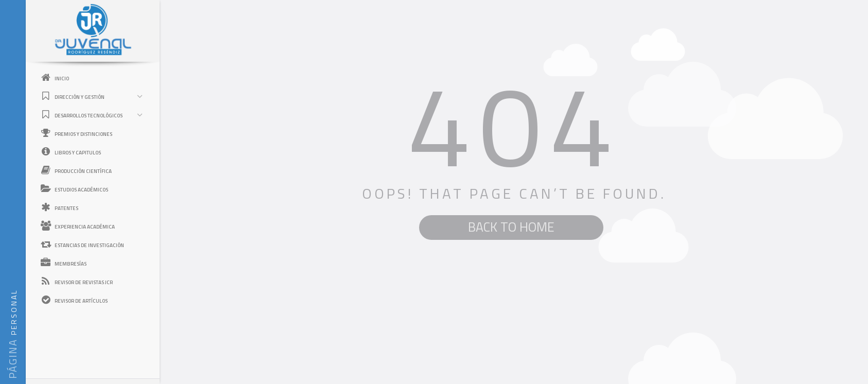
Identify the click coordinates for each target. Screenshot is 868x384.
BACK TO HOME (511, 227)
